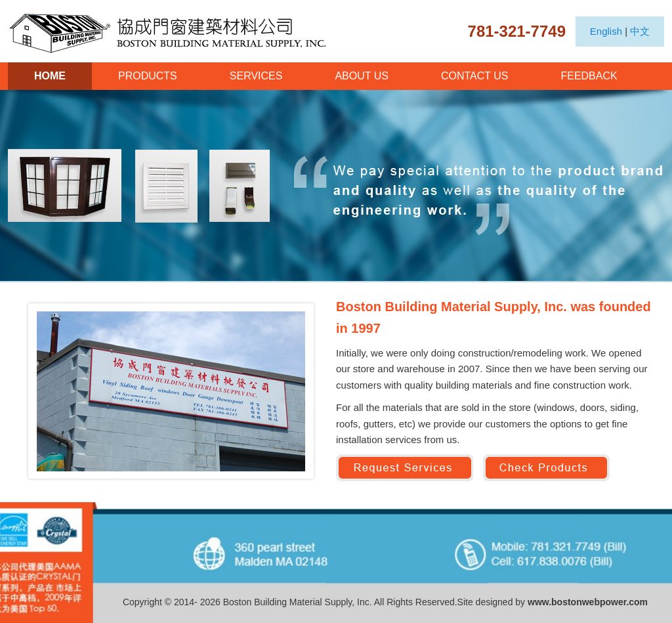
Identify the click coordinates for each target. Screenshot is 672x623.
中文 (640, 31)
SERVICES (256, 76)
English (606, 31)
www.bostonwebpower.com (588, 602)
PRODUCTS (148, 76)
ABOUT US (362, 76)
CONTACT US (475, 76)
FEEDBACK (589, 76)
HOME (50, 76)
